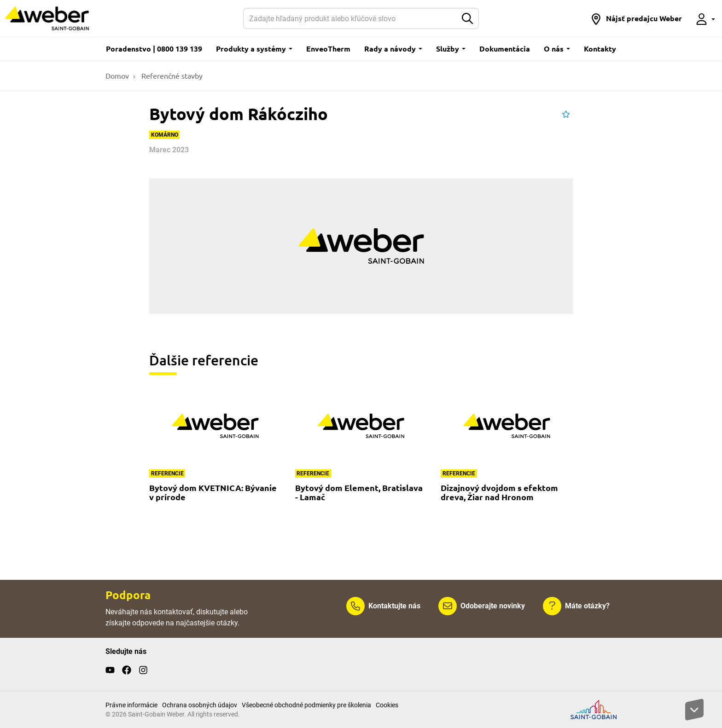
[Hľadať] (350, 18)
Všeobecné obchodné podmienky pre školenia (306, 705)
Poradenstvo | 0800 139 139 (154, 49)
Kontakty (600, 49)
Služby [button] (451, 49)
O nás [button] (557, 49)
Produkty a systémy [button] (254, 49)
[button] (636, 18)
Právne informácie (131, 705)
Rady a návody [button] (393, 49)
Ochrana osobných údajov (200, 705)
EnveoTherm (328, 49)
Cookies (387, 705)
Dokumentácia (505, 49)
